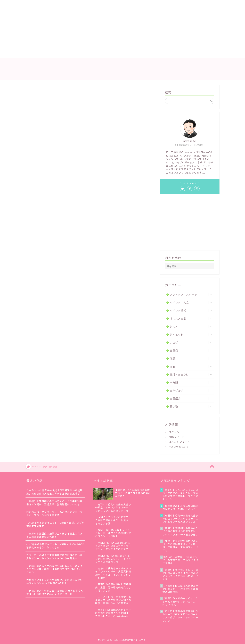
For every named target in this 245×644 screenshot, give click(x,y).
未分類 (192, 383)
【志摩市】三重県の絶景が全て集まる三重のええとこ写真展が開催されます (54, 535)
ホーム (34, 54)
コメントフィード (179, 442)
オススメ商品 (192, 319)
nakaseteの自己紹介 (58, 54)
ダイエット (192, 335)
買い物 (192, 407)
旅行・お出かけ (192, 375)
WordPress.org (179, 447)
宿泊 (192, 367)
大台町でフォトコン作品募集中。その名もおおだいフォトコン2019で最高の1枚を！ (54, 581)
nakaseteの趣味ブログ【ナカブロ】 (122, 69)
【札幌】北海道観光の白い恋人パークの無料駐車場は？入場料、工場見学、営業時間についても (54, 503)
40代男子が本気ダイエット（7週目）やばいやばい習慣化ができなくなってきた (55, 546)
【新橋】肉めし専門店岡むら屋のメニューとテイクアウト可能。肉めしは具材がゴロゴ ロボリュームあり (55, 569)
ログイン (174, 432)
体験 (192, 359)
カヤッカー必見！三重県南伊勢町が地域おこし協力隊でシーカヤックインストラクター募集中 (54, 557)
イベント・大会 (192, 303)
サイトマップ (87, 54)
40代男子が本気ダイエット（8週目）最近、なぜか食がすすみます (55, 524)
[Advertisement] (91, 26)
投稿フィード (177, 437)
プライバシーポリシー (139, 54)
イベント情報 (192, 311)
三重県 (192, 351)
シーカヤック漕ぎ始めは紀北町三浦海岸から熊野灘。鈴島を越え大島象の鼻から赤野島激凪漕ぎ (54, 492)
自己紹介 (192, 399)
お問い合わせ (110, 54)
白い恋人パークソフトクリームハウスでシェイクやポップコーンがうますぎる (54, 513)
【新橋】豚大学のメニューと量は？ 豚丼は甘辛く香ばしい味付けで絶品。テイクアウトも (55, 592)
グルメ (192, 327)
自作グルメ (192, 391)
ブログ (192, 343)
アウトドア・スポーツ (192, 295)
